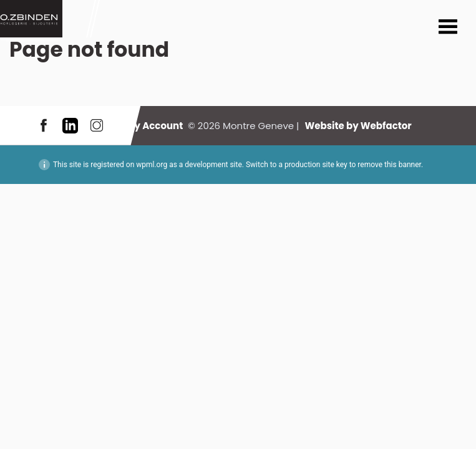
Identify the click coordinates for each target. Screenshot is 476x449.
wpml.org (152, 165)
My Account (155, 126)
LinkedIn (70, 126)
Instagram (97, 126)
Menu (448, 28)
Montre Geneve (31, 19)
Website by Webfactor (358, 126)
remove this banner (389, 165)
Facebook (44, 126)
